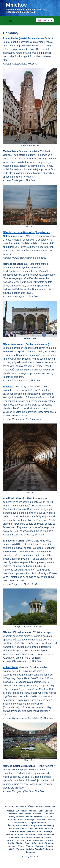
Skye (27, 843)
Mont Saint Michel (46, 834)
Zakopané (31, 852)
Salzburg (49, 840)
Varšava (20, 849)
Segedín (12, 846)
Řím (29, 840)
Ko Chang (28, 828)
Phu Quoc (39, 837)
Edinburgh (30, 820)
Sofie (34, 843)
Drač (20, 820)
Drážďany (11, 820)
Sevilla (11, 843)
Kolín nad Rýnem (34, 817)
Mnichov (16, 5)
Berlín (28, 814)
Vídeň (12, 849)
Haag (33, 825)
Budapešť (49, 814)
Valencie (39, 846)
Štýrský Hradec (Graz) (18, 825)
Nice (23, 837)
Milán (20, 834)
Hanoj (51, 825)
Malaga (49, 831)
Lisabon (31, 831)
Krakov (13, 831)
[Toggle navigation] (11, 20)
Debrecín (48, 817)
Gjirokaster (21, 823)
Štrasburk (50, 843)
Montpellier (30, 834)
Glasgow (32, 823)
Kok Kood (39, 828)
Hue (19, 828)
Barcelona (12, 814)
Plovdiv (49, 837)
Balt (41, 811)
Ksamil (22, 831)
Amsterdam (22, 811)
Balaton (33, 811)
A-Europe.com (11, 806)
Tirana (21, 846)
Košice (50, 828)
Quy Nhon (20, 840)
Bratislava (38, 814)
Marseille (11, 834)
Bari (21, 814)
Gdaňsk (51, 820)
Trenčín (30, 846)
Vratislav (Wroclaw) (35, 849)
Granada (42, 823)
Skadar (19, 843)
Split (41, 843)
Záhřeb (50, 849)
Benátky (49, 846)
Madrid (40, 831)
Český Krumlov (17, 817)
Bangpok (49, 811)
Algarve (11, 811)
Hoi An (12, 828)
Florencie (41, 820)
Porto (11, 840)
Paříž (30, 837)
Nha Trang (14, 837)
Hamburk (42, 825)
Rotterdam (38, 840)
